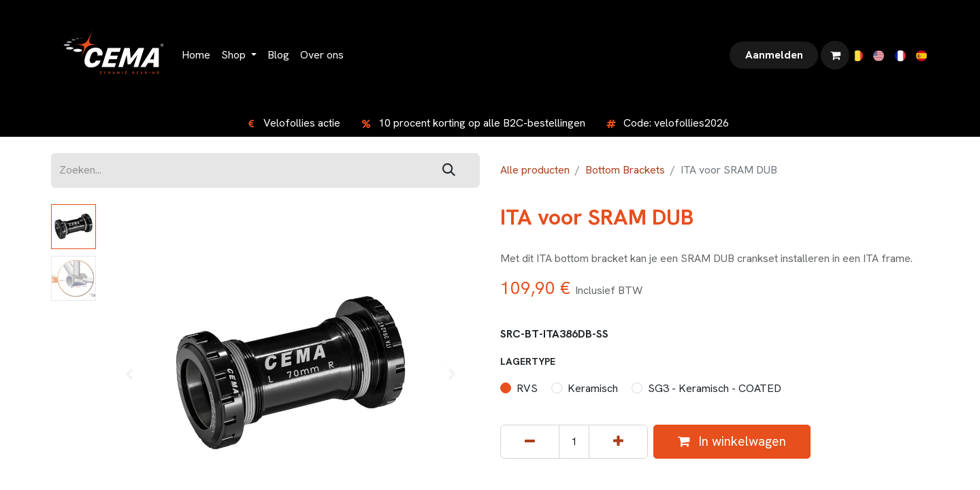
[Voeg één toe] (618, 442)
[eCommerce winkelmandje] (835, 55)
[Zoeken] (449, 170)
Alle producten (535, 170)
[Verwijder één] (530, 442)
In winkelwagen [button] (732, 441)
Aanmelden (774, 55)
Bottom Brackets (625, 170)
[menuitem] (196, 55)
